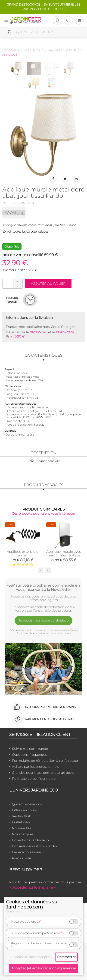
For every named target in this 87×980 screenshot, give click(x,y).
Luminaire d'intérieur (62, 50)
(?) (41, 922)
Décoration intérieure (21, 50)
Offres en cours (24, 810)
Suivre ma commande (30, 749)
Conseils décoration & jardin (34, 846)
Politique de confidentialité (34, 779)
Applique (10, 55)
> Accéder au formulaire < (33, 887)
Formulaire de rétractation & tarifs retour (45, 761)
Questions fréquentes (29, 755)
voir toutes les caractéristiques (25, 232)
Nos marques (23, 834)
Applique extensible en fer (22, 553)
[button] (18, 282)
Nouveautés (22, 828)
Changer (68, 327)
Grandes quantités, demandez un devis (43, 773)
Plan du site (22, 858)
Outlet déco (22, 822)
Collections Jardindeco (30, 840)
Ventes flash (22, 816)
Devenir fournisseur (28, 852)
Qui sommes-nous (27, 804)
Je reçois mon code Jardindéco (44, 620)
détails (16, 912)
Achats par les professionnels (36, 767)
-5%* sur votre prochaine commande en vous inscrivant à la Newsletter (43, 587)
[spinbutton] (12, 284)
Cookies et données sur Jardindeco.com (33, 904)
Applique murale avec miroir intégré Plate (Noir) (64, 555)
